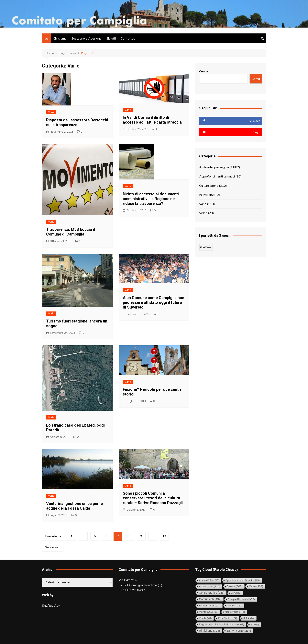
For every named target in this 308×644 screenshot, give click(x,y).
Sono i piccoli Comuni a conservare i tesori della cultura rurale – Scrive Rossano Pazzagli (153, 498)
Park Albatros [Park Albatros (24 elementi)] (227, 618)
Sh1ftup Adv (51, 605)
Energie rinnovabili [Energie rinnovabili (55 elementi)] (241, 599)
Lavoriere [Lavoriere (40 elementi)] (235, 606)
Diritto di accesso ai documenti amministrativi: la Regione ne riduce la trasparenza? (151, 199)
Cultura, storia (209, 186)
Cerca (203, 71)
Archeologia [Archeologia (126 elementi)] (210, 586)
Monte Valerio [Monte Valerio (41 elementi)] (235, 612)
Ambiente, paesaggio (214, 167)
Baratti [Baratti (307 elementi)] (235, 586)
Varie (51, 112)
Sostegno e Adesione (86, 38)
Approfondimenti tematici (217, 176)
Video (203, 213)
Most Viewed (206, 247)
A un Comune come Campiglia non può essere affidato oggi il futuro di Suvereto (154, 302)
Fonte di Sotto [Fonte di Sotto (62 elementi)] (210, 606)
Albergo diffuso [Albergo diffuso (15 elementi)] (209, 580)
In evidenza (207, 195)
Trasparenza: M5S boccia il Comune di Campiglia (71, 232)
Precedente (53, 536)
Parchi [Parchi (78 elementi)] (205, 618)
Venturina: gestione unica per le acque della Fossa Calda (74, 506)
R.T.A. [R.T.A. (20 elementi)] (249, 618)
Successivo (53, 547)
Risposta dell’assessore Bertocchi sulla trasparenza (77, 122)
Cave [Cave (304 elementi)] (256, 586)
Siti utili (111, 38)
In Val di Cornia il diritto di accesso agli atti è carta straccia (152, 120)
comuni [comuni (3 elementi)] (236, 593)
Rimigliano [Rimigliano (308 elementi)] (209, 631)
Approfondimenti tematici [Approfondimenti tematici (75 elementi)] (243, 580)
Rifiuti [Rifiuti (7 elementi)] (255, 625)
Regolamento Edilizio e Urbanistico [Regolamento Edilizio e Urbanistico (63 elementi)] (221, 624)
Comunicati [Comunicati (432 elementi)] (210, 599)
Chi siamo (60, 38)
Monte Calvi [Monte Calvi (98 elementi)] (209, 612)
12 (164, 536)
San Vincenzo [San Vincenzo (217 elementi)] (239, 631)
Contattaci (128, 38)
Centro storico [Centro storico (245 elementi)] (212, 593)
